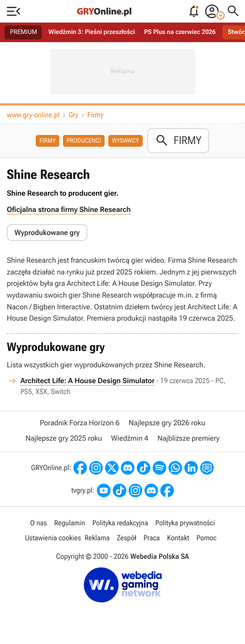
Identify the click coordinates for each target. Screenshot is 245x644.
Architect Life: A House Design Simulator (87, 381)
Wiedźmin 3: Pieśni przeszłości (92, 32)
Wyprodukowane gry (47, 233)
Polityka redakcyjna (120, 523)
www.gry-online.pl (33, 115)
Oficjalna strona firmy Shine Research (69, 209)
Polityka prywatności (185, 523)
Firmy (96, 115)
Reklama (97, 538)
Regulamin (69, 523)
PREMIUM (24, 32)
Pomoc (207, 538)
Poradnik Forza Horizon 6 (80, 423)
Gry (74, 115)
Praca (152, 538)
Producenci (84, 141)
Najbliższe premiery (188, 438)
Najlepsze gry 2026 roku (167, 423)
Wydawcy (125, 141)
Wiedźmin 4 (130, 438)
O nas (39, 523)
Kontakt (178, 538)
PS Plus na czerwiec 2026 (180, 32)
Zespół (127, 538)
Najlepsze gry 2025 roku (64, 438)
